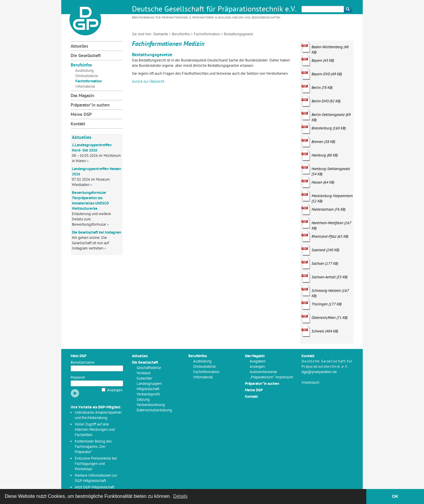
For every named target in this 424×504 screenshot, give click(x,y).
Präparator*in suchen (90, 105)
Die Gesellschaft (86, 56)
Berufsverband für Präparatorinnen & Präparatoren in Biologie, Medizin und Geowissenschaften (206, 18)
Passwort (78, 378)
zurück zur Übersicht (148, 82)
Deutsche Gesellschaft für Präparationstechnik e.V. (214, 10)
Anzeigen (115, 390)
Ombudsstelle (87, 76)
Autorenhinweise (263, 372)
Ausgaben (258, 361)
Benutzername (83, 363)
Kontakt (78, 124)
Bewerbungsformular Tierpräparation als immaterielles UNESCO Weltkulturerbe (90, 201)
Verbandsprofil (148, 394)
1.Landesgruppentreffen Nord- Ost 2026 (92, 148)
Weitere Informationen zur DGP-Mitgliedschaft (96, 478)
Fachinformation (207, 34)
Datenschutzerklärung (154, 410)
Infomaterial (85, 87)
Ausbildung (85, 71)
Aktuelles (79, 47)
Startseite (161, 34)
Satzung (143, 400)
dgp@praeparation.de (319, 372)
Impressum (310, 383)
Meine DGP (81, 115)
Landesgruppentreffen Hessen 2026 (96, 172)
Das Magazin (82, 96)
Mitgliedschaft (148, 389)
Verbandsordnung (151, 405)
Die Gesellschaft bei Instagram (96, 233)
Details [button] (180, 496)
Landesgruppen (149, 384)
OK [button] (395, 496)
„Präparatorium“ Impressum (271, 377)
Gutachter (144, 379)
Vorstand (144, 373)
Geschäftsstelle (149, 368)
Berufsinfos (181, 34)
